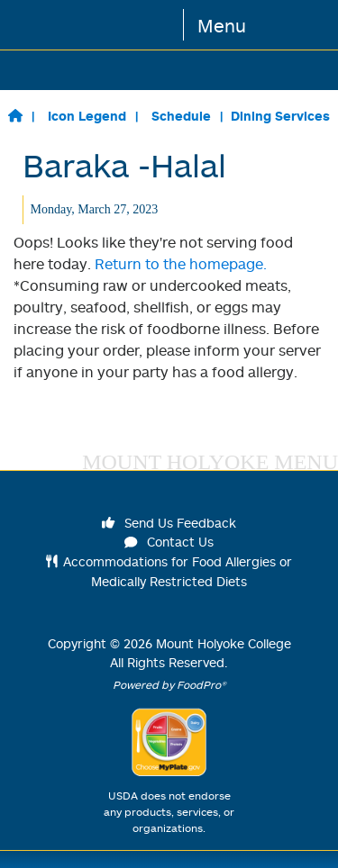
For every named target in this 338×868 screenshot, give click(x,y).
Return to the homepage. (181, 264)
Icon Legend (87, 116)
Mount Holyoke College (224, 643)
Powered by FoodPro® (169, 685)
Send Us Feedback (169, 523)
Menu (222, 25)
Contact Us (169, 542)
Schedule (181, 116)
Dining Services (280, 116)
